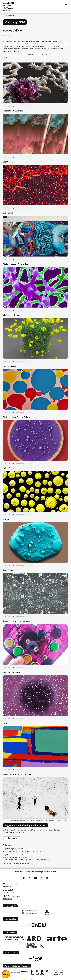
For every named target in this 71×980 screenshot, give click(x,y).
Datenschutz (29, 872)
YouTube (35, 878)
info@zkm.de (8, 898)
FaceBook (24, 878)
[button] (35, 798)
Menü (66, 4)
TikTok (41, 878)
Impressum (19, 872)
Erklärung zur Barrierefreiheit (45, 872)
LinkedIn (47, 878)
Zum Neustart (13, 838)
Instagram (30, 878)
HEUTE (6, 974)
